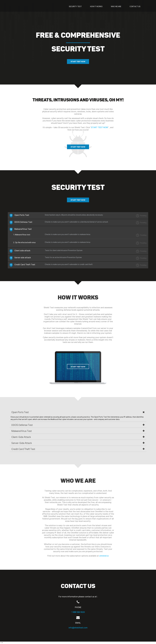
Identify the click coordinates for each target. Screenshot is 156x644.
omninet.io (104, 556)
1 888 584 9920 (78, 612)
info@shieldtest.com (78, 628)
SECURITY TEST (75, 7)
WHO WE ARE (116, 7)
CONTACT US (135, 7)
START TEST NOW (78, 62)
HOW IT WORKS (96, 7)
